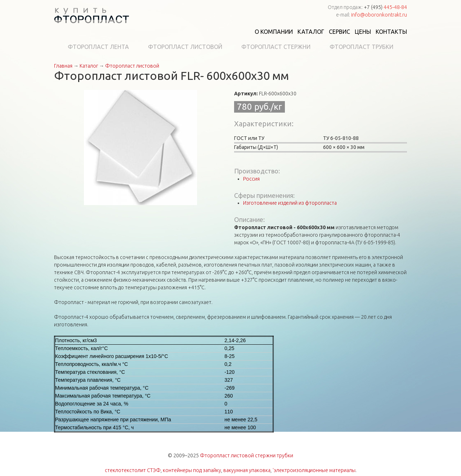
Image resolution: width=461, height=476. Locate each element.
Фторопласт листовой (185, 47)
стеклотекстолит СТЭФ (133, 470)
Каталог (311, 32)
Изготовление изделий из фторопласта (290, 203)
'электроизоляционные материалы (314, 470)
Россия (251, 179)
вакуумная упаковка (247, 470)
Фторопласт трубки (361, 47)
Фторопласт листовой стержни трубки (247, 455)
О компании (274, 32)
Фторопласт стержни (276, 47)
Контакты (391, 32)
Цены (363, 32)
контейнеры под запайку (192, 470)
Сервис (339, 32)
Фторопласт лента (98, 47)
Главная (63, 66)
